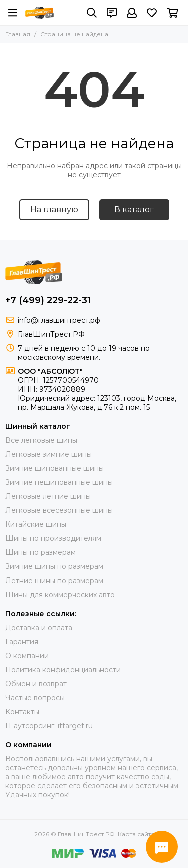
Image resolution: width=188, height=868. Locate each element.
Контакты (22, 712)
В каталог (134, 210)
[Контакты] (112, 13)
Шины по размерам (40, 552)
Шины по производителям (53, 538)
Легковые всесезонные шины (59, 510)
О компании (27, 656)
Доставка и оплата (39, 628)
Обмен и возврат (36, 684)
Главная (18, 34)
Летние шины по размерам (54, 581)
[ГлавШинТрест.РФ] (39, 13)
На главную (54, 210)
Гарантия (22, 642)
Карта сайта (136, 834)
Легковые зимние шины (48, 454)
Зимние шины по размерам (54, 566)
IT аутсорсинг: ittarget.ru (49, 726)
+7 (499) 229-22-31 (48, 300)
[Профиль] (132, 13)
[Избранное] (152, 13)
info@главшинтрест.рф (59, 320)
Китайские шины (36, 524)
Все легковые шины (41, 440)
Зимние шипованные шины (54, 468)
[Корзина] (173, 13)
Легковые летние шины (48, 496)
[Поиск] (92, 13)
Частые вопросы (35, 698)
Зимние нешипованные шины (59, 482)
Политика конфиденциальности (63, 670)
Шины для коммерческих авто (60, 595)
